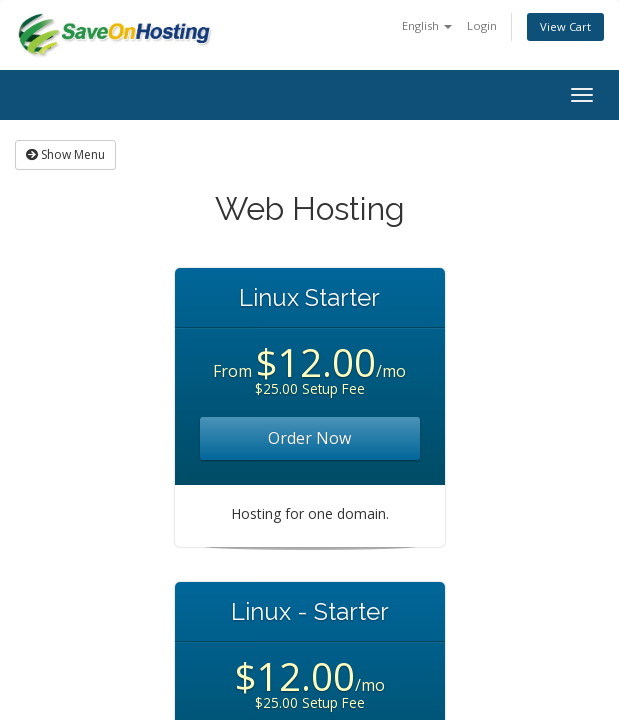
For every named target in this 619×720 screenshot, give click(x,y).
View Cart (565, 26)
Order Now (309, 438)
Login (482, 25)
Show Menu (65, 154)
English (427, 25)
